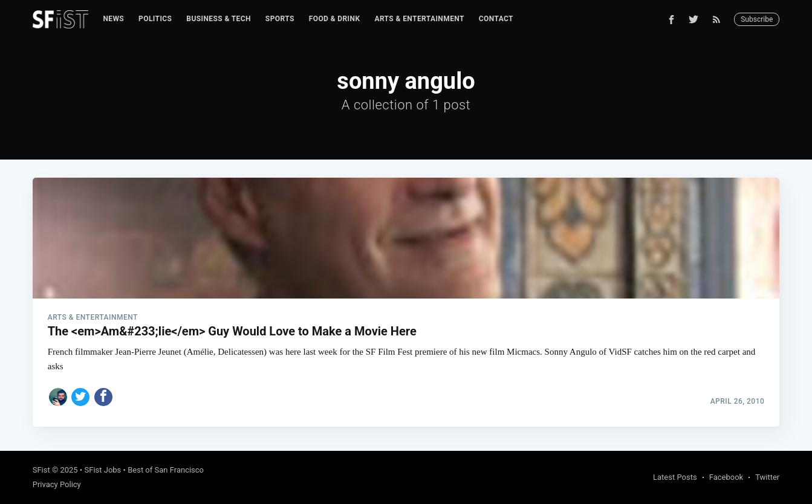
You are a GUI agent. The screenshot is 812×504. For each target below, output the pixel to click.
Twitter (767, 477)
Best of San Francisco (166, 470)
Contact (496, 19)
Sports (280, 19)
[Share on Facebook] (103, 397)
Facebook (726, 477)
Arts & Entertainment (419, 19)
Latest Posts (675, 477)
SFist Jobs (102, 470)
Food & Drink (335, 19)
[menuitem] (113, 19)
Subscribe (757, 19)
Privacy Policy (57, 484)
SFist (41, 470)
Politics (155, 19)
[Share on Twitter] (80, 397)
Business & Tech (219, 19)
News (113, 19)
